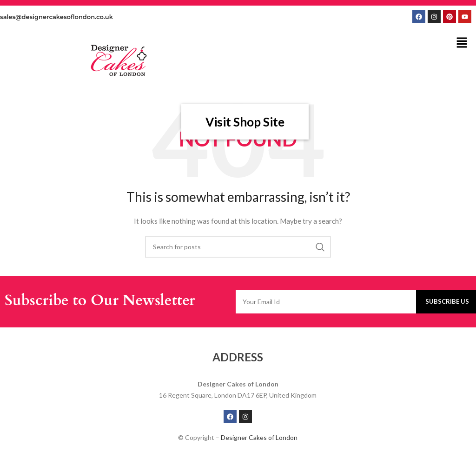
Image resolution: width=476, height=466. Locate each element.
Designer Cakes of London (259, 437)
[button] (462, 43)
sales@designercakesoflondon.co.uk (56, 17)
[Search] (238, 247)
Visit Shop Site (245, 122)
